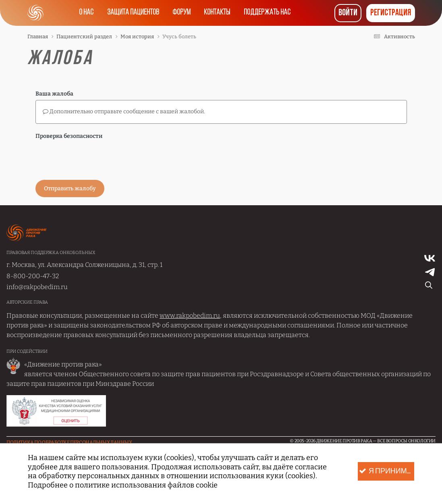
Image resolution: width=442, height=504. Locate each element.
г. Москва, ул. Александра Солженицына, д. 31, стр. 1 (84, 265)
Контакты (218, 13)
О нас (83, 13)
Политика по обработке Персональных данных (69, 442)
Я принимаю (386, 472)
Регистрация (391, 13)
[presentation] (97, 158)
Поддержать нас (270, 13)
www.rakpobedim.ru (190, 316)
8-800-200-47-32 (33, 276)
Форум (181, 13)
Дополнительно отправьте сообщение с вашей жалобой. (124, 111)
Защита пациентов (131, 13)
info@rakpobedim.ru (37, 287)
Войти (348, 13)
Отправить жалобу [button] (70, 188)
